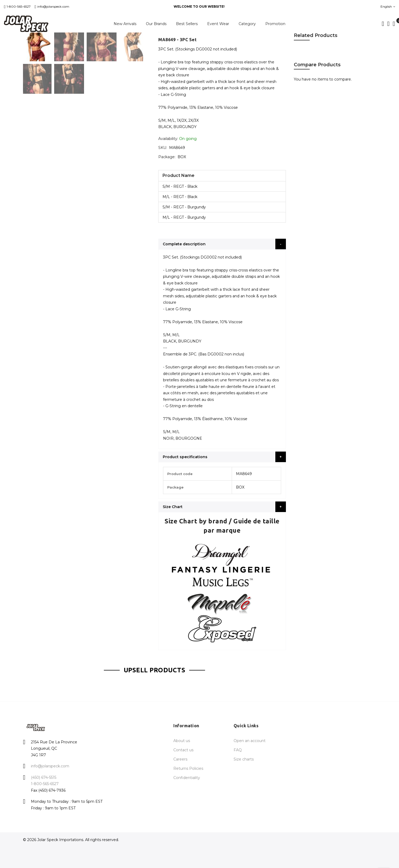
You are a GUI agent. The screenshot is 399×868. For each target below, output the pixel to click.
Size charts (244, 759)
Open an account (250, 741)
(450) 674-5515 (44, 777)
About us (182, 741)
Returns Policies (188, 768)
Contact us (183, 750)
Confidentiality (187, 778)
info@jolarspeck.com (52, 6)
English (388, 6)
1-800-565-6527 (17, 6)
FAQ (238, 750)
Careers (180, 759)
